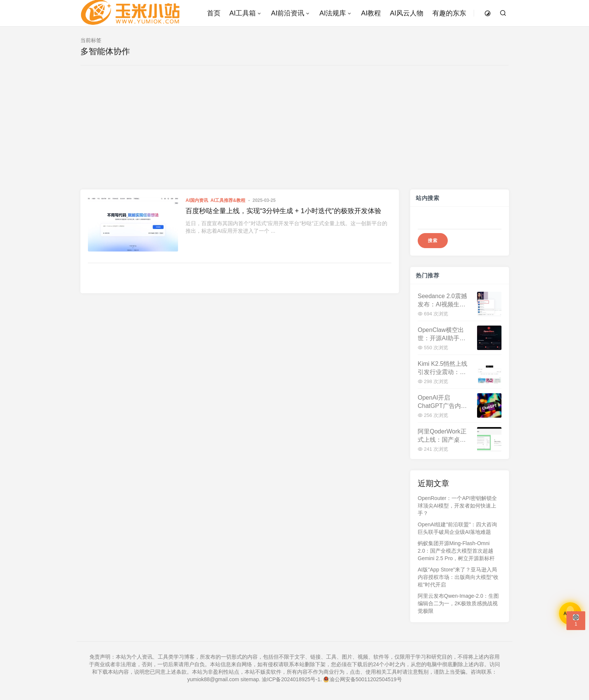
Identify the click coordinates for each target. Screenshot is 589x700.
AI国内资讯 (197, 200)
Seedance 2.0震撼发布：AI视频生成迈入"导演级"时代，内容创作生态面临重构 (444, 301)
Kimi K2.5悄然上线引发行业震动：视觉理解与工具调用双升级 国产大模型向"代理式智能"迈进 (444, 368)
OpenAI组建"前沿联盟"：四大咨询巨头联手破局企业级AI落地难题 (457, 528)
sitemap (250, 679)
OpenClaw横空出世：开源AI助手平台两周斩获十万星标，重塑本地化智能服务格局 (442, 334)
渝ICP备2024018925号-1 (291, 679)
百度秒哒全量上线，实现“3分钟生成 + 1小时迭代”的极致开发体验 (283, 211)
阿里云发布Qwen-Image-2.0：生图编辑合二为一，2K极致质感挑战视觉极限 (458, 603)
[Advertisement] (294, 133)
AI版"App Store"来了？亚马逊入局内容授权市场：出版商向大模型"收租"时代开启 (458, 577)
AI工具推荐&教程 (228, 200)
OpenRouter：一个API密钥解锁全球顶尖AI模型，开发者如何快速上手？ (457, 506)
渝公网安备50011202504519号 (363, 679)
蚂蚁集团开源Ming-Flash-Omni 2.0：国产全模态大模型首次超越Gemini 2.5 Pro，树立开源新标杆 (456, 551)
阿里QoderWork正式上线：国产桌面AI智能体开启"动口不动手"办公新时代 (443, 436)
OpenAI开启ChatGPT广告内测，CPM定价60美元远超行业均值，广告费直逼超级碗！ (443, 402)
